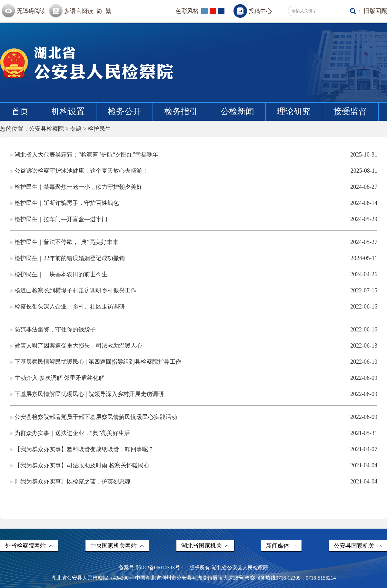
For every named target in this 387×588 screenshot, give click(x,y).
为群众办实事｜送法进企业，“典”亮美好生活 (72, 433)
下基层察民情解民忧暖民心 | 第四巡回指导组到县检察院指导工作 (98, 362)
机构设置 (68, 112)
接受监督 (350, 112)
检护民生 (99, 129)
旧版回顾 (375, 11)
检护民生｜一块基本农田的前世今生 (61, 274)
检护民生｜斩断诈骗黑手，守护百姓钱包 (67, 203)
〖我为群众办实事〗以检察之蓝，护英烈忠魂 (73, 482)
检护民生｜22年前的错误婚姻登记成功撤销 (70, 258)
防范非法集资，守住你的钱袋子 (55, 329)
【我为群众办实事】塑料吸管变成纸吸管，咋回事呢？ (84, 449)
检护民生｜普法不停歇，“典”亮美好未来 (66, 242)
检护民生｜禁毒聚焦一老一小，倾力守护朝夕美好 (78, 187)
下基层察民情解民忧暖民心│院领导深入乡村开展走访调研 (89, 394)
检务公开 (124, 112)
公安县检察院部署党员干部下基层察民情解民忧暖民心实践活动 (96, 417)
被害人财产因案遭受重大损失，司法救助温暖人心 (78, 346)
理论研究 (294, 112)
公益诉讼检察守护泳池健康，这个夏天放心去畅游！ (81, 171)
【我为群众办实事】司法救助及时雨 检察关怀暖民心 (82, 465)
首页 (20, 112)
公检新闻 (237, 112)
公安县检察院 (46, 129)
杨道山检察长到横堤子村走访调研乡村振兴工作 (75, 290)
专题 (76, 129)
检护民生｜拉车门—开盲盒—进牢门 (61, 219)
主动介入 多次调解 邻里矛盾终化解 (60, 378)
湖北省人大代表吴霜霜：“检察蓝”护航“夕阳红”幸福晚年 (86, 155)
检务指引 (181, 112)
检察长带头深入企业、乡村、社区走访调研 (70, 307)
